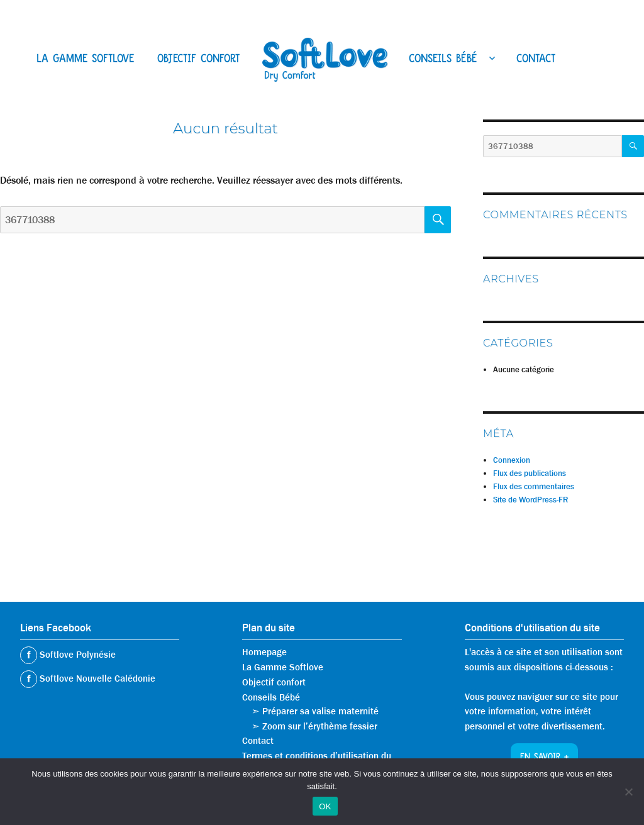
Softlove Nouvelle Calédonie (96, 678)
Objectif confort (198, 60)
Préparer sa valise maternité (320, 711)
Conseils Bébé (443, 60)
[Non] (628, 792)
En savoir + (544, 758)
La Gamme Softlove (85, 60)
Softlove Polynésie (76, 655)
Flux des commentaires (534, 486)
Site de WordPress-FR (530, 500)
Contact (536, 60)
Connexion (512, 460)
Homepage (264, 652)
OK (325, 806)
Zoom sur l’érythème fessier (320, 726)
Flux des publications (530, 473)
